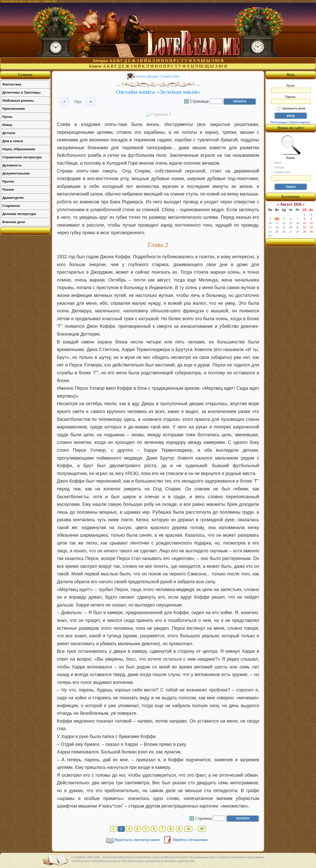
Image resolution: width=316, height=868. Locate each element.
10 (188, 829)
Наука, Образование (19, 149)
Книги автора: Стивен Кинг (158, 76)
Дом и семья (13, 141)
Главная (25, 75)
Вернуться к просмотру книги (138, 840)
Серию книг (280, 172)
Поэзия (8, 190)
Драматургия (13, 198)
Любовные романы (18, 101)
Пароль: (291, 100)
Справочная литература (22, 157)
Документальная (16, 173)
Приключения (14, 109)
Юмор (7, 125)
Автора (277, 167)
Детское (9, 133)
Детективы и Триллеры (21, 92)
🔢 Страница (196, 101)
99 (202, 829)
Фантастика (12, 84)
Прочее (8, 181)
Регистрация (279, 122)
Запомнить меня (291, 108)
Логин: (291, 89)
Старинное (11, 206)
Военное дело (14, 222)
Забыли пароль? (300, 122)
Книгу (276, 162)
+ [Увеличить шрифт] (91, 102)
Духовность (12, 165)
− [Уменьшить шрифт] (64, 102)
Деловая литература (19, 214)
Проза (7, 117)
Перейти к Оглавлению (190, 840)
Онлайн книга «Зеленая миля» (158, 92)
